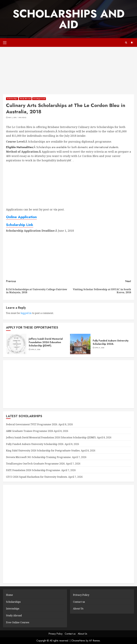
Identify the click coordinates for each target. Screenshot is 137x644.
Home (9, 595)
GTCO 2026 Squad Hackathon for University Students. (37, 477)
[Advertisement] (68, 72)
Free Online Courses (18, 622)
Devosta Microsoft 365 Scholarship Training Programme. (39, 457)
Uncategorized (39, 99)
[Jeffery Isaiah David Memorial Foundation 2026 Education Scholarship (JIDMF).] (16, 344)
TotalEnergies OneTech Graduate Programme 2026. (36, 464)
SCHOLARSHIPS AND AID (69, 19)
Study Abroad (25, 99)
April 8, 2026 (36, 350)
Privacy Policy (81, 595)
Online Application (21, 217)
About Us (78, 609)
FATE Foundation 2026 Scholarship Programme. (33, 470)
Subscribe (132, 43)
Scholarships (12, 99)
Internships (13, 609)
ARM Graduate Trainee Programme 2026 (30, 431)
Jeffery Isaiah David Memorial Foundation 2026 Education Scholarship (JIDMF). (46, 342)
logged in (26, 313)
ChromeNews (78, 641)
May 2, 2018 (12, 118)
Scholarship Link (20, 225)
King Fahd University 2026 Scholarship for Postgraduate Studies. (43, 451)
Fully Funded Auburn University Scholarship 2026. (111, 342)
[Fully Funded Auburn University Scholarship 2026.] (80, 344)
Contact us (79, 602)
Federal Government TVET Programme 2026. (32, 424)
